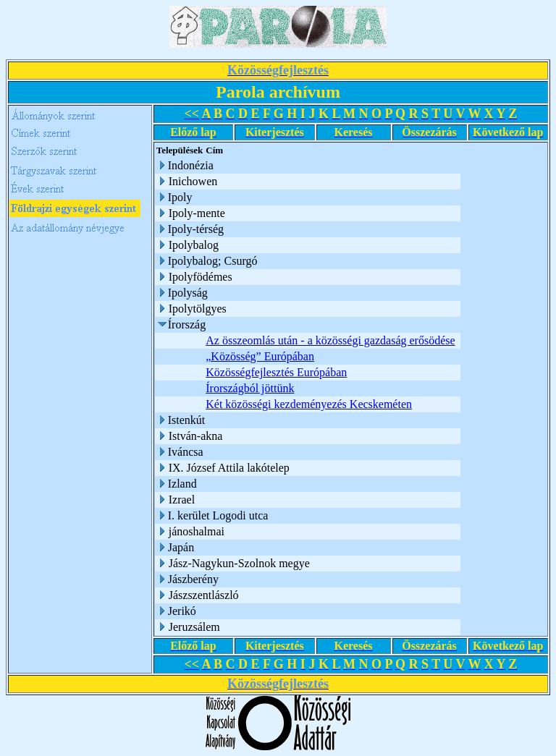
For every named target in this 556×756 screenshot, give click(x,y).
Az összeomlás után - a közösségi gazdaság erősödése (330, 340)
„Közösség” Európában (260, 356)
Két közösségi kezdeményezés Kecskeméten (309, 404)
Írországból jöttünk (250, 388)
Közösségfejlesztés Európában (276, 372)
